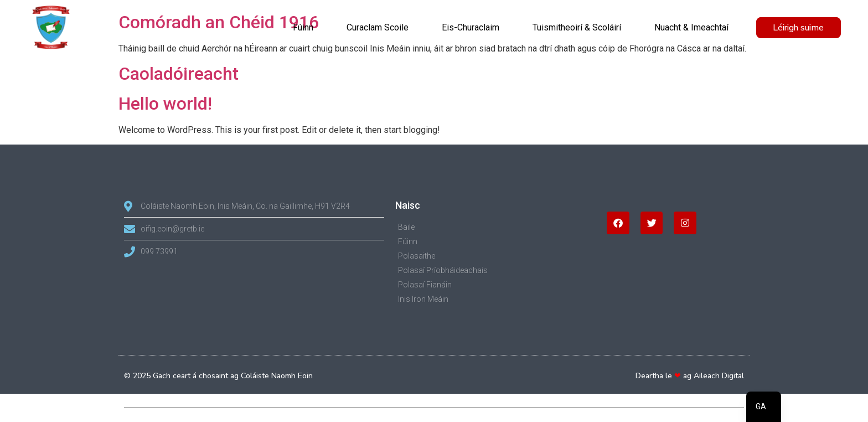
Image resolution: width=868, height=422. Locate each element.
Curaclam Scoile (378, 27)
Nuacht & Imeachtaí (691, 27)
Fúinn (303, 27)
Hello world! (165, 104)
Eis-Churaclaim (471, 27)
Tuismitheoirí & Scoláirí (577, 27)
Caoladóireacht (179, 74)
